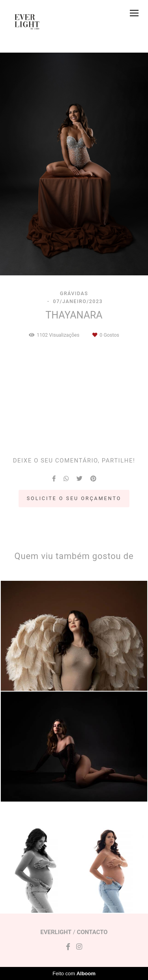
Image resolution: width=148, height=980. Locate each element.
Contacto (92, 932)
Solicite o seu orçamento (74, 498)
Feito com (74, 973)
